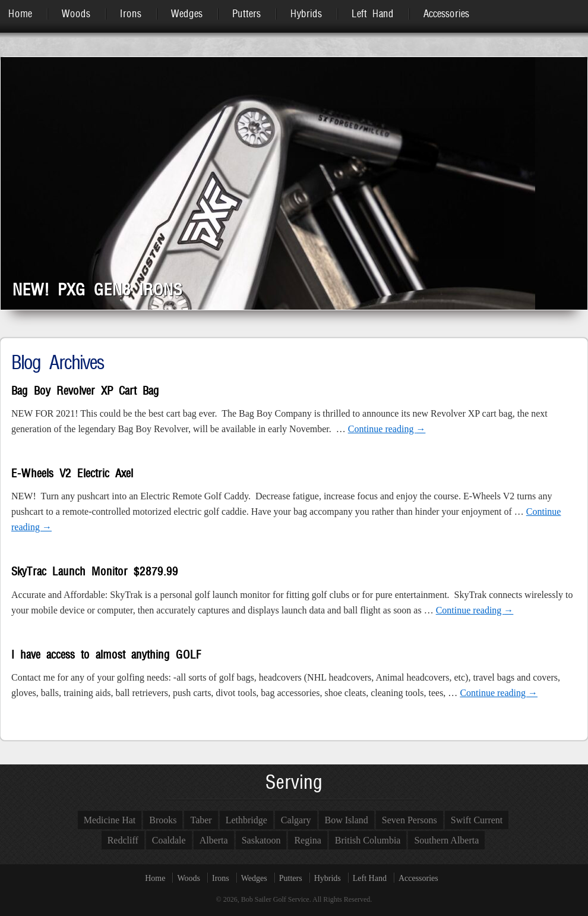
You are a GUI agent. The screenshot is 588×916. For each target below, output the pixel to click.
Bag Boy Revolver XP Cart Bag (85, 391)
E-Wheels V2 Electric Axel (72, 473)
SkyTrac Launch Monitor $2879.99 (95, 572)
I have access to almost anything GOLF (106, 655)
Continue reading (387, 429)
